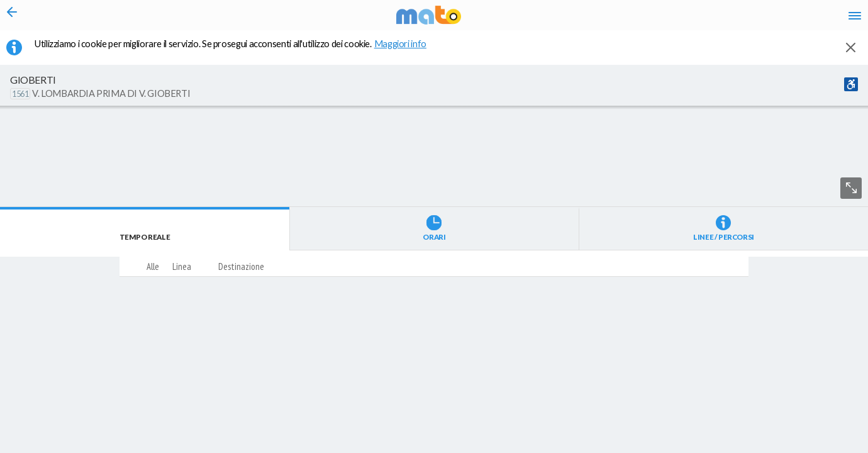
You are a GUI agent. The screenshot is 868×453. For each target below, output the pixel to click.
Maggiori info (407, 51)
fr (722, 19)
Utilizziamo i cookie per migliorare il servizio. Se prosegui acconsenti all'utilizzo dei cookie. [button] (238, 51)
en (697, 19)
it (674, 19)
